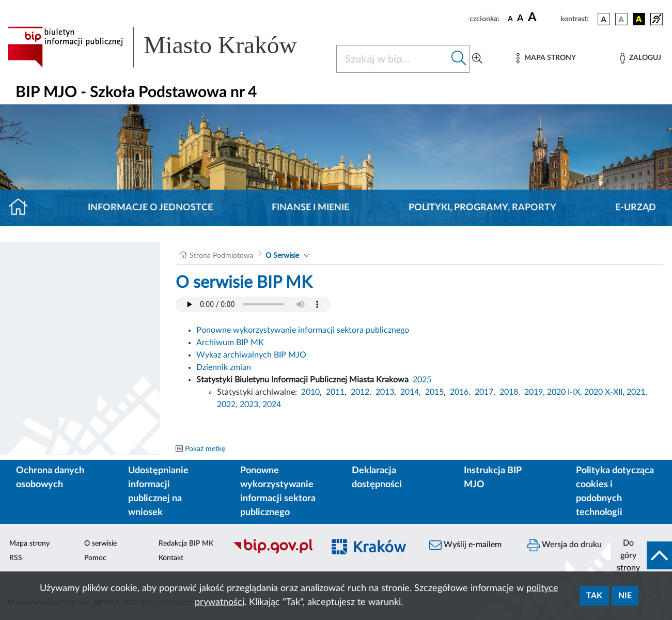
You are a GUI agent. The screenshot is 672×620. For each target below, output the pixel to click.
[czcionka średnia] (520, 19)
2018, (510, 392)
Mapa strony (29, 544)
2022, (228, 405)
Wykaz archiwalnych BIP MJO (251, 355)
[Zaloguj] (640, 58)
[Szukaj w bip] (459, 59)
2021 (636, 392)
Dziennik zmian (224, 367)
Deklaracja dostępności (377, 478)
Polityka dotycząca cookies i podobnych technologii (615, 492)
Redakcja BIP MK (186, 544)
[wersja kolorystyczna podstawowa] (604, 19)
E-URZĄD (636, 208)
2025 (422, 380)
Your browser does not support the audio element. (253, 304)
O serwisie (100, 544)
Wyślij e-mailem (465, 545)
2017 (484, 392)
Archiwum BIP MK (230, 343)
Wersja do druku (565, 545)
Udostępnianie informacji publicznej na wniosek (158, 492)
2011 (335, 392)
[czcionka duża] (543, 18)
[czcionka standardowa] (510, 19)
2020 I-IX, (565, 392)
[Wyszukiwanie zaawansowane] (477, 59)
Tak (594, 596)
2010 (310, 392)
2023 (249, 405)
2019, (535, 392)
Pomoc (95, 558)
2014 (410, 392)
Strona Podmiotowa (221, 256)
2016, (460, 392)
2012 (360, 392)
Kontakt (171, 558)
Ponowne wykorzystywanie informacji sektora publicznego (303, 330)
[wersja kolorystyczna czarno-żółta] (639, 19)
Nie (625, 596)
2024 (272, 405)
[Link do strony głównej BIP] (166, 47)
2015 (434, 392)
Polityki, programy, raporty (482, 208)
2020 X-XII (603, 392)
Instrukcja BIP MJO (493, 478)
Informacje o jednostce (150, 208)
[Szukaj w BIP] (393, 59)
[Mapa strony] (546, 58)
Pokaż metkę (205, 449)
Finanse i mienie (310, 208)
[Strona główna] (22, 208)
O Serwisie (282, 256)
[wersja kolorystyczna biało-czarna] (621, 19)
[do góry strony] (641, 555)
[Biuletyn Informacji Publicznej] (273, 552)
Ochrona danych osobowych (50, 478)
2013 (385, 392)
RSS (16, 558)
